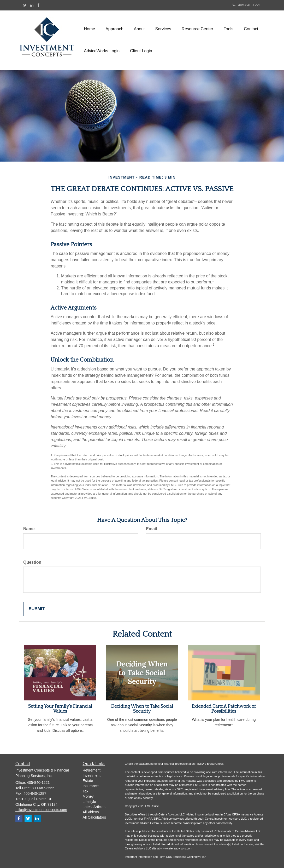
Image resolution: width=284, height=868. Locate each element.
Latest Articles (94, 807)
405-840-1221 (247, 5)
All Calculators (94, 817)
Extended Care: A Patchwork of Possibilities (224, 709)
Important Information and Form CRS (148, 857)
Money (88, 796)
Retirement (92, 770)
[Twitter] (25, 5)
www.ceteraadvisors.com (176, 848)
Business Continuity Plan (190, 857)
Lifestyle (89, 802)
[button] (114, 29)
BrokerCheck (215, 764)
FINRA (148, 819)
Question (32, 562)
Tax (86, 791)
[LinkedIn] (32, 5)
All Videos (91, 812)
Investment (92, 775)
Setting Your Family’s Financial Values (60, 709)
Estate (88, 781)
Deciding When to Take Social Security (142, 709)
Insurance (91, 786)
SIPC (157, 819)
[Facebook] (38, 5)
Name (29, 529)
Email (152, 529)
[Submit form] (37, 609)
